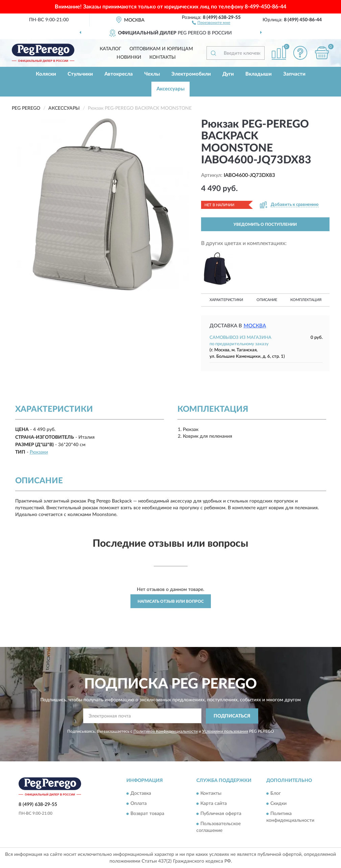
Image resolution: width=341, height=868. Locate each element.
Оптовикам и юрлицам (161, 49)
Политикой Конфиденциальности (166, 731)
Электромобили (191, 74)
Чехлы (152, 74)
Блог (276, 794)
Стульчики (80, 74)
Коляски (46, 74)
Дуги (228, 74)
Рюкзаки (39, 452)
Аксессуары (170, 89)
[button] (211, 22)
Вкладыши (259, 74)
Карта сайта (214, 804)
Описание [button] (267, 300)
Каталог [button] (111, 49)
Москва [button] (255, 326)
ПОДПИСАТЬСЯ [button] (232, 716)
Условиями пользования (225, 731)
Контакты (163, 57)
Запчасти (294, 74)
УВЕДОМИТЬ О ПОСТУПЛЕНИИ (265, 224)
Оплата (139, 804)
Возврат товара (147, 814)
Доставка (141, 794)
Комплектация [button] (306, 300)
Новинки (129, 57)
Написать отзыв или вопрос (171, 601)
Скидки (278, 804)
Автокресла (119, 74)
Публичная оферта (221, 814)
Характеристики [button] (226, 300)
